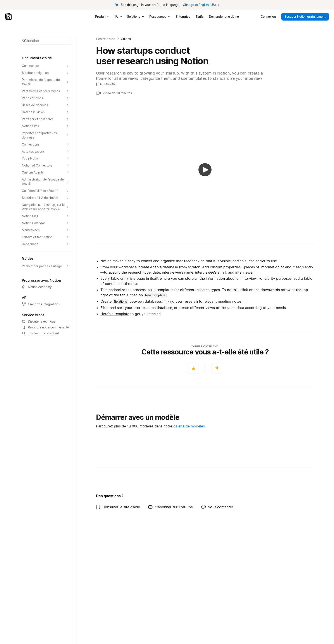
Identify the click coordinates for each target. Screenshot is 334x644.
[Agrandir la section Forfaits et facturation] (46, 237)
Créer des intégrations (41, 304)
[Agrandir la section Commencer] (46, 66)
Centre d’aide (106, 39)
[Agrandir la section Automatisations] (46, 151)
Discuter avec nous (39, 321)
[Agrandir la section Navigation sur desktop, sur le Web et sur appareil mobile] (46, 207)
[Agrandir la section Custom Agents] (46, 172)
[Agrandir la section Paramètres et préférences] (46, 91)
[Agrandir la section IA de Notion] (46, 158)
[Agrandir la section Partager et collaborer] (46, 119)
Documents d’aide (37, 58)
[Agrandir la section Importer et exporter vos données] (46, 135)
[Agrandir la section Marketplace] (46, 230)
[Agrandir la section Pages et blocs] (46, 98)
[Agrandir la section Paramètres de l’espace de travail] (46, 82)
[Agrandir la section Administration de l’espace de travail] (46, 182)
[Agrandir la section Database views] (46, 112)
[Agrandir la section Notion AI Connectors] (46, 165)
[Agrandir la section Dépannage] (46, 244)
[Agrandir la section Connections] (46, 144)
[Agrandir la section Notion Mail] (46, 216)
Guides (126, 39)
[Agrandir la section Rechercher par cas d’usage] (46, 266)
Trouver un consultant (40, 333)
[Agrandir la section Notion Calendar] (46, 223)
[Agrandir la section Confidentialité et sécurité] (46, 191)
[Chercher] (46, 41)
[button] (46, 41)
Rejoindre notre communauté (45, 327)
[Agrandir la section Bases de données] (46, 105)
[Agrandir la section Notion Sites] (46, 126)
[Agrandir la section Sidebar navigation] (46, 73)
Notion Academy (37, 287)
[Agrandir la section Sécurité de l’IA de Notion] (46, 198)
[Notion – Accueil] (9, 17)
